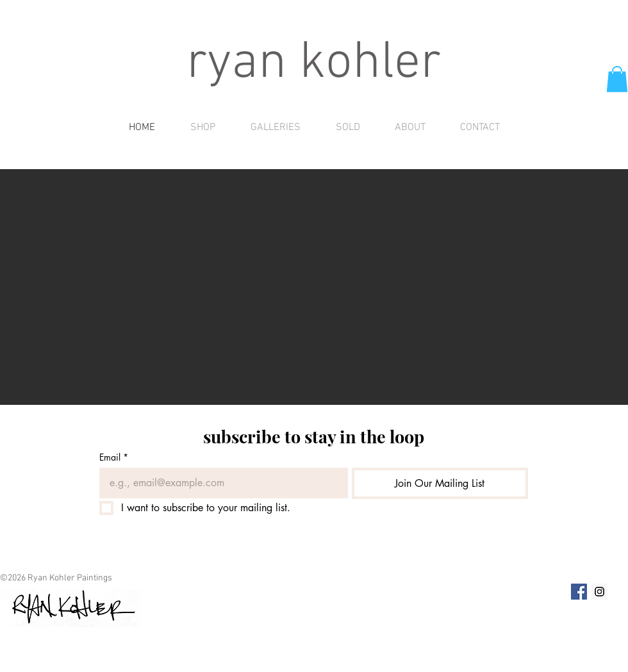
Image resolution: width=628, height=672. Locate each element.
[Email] (220, 483)
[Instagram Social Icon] (599, 592)
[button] (617, 79)
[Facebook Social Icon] (579, 592)
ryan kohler (314, 64)
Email (114, 457)
